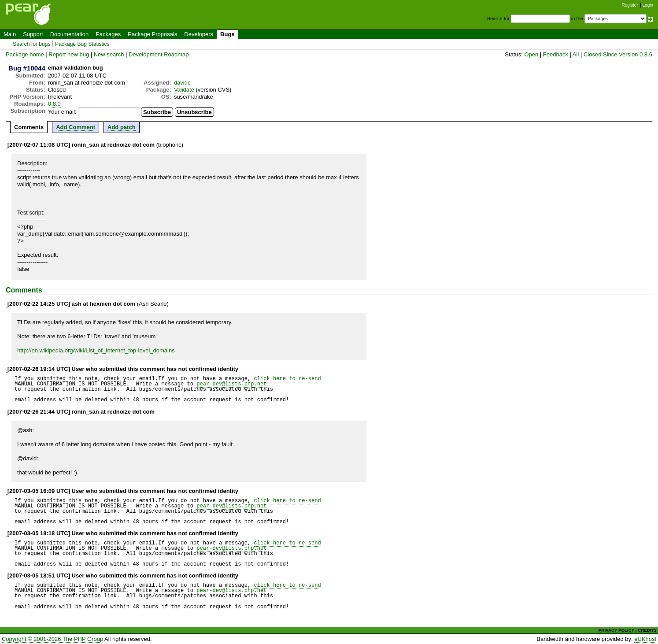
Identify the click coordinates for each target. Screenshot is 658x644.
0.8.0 (54, 104)
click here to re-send (288, 379)
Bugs (227, 34)
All (576, 54)
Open (531, 54)
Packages (108, 34)
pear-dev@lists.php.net (231, 384)
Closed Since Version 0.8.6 (618, 54)
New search (109, 54)
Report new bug (69, 54)
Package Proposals (152, 34)
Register (630, 5)
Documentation (69, 34)
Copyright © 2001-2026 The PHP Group (52, 639)
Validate (184, 90)
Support (33, 34)
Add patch (122, 127)
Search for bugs (31, 44)
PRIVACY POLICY (616, 630)
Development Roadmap (159, 54)
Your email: (62, 112)
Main (10, 34)
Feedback (556, 54)
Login (648, 5)
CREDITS (647, 630)
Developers (199, 34)
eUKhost (645, 639)
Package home (25, 54)
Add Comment (76, 127)
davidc (182, 83)
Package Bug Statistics (82, 44)
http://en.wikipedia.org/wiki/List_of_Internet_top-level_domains (96, 350)
